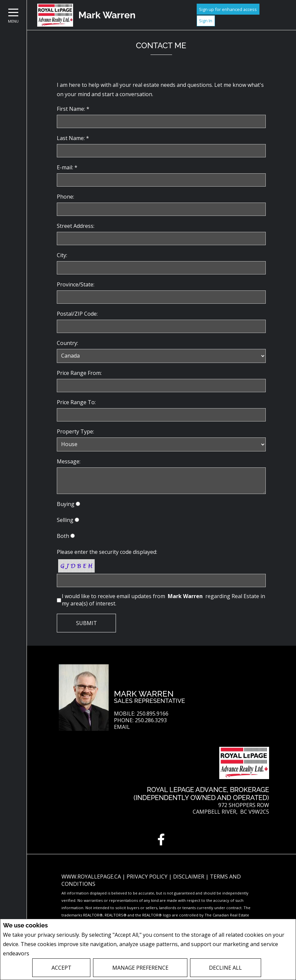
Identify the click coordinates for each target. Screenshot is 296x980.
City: (62, 255)
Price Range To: (76, 402)
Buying (66, 504)
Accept (61, 968)
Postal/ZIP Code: (77, 314)
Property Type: (75, 431)
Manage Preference (140, 968)
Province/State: (76, 284)
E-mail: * (67, 167)
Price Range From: (79, 373)
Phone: (65, 197)
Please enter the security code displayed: (107, 552)
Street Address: (76, 226)
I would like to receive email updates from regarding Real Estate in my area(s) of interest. (163, 600)
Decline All (225, 968)
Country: (67, 343)
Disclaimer (189, 877)
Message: (69, 461)
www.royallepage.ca (91, 877)
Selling (65, 520)
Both (63, 536)
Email (122, 727)
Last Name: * (73, 138)
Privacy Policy (48, 954)
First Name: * (73, 109)
